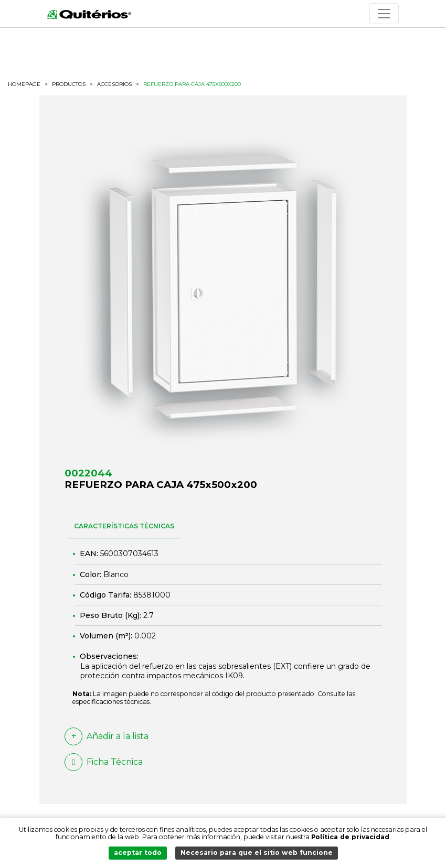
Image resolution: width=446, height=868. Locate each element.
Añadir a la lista (107, 736)
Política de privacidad (350, 837)
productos (69, 84)
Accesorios (114, 84)
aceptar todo (138, 853)
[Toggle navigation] (384, 14)
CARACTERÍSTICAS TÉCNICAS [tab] (124, 526)
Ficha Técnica (104, 762)
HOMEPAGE (24, 84)
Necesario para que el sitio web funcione (257, 853)
